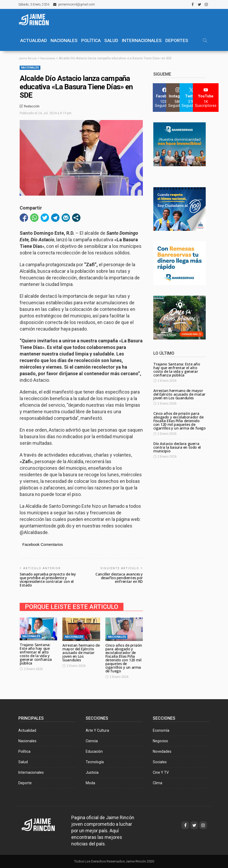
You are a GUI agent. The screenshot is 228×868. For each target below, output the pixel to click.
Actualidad (27, 730)
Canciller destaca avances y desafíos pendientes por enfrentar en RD (119, 577)
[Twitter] (191, 98)
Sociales (160, 762)
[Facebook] (164, 98)
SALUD (111, 40)
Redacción (32, 106)
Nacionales (30, 68)
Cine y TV (161, 772)
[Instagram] (178, 98)
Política (24, 751)
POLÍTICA (91, 40)
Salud (23, 762)
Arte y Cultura (97, 730)
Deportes (177, 40)
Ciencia (92, 741)
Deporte (25, 783)
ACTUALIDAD (34, 40)
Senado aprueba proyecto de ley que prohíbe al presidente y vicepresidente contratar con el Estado (48, 579)
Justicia (92, 772)
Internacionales (142, 40)
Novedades (162, 751)
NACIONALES (64, 40)
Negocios (160, 741)
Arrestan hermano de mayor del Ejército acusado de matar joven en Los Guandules (81, 653)
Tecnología (95, 762)
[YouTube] (206, 98)
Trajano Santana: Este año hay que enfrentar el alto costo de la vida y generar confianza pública (36, 654)
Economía (161, 730)
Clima (158, 783)
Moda (90, 783)
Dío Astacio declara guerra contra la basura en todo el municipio (177, 447)
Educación (94, 751)
